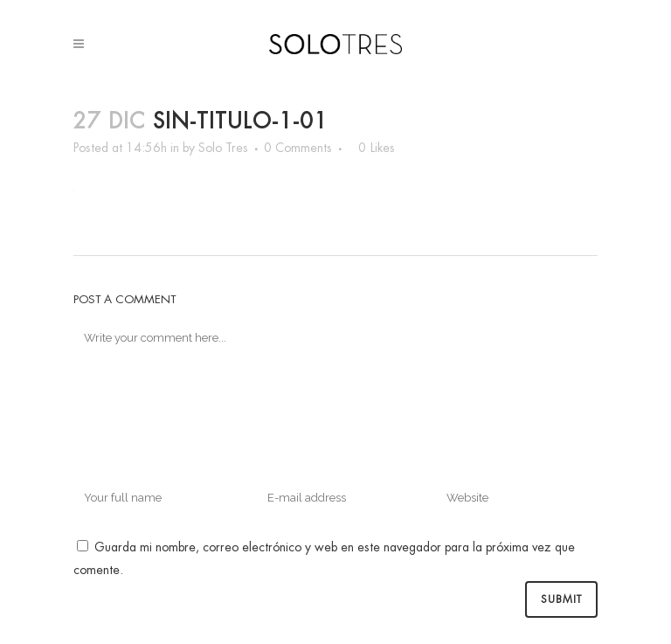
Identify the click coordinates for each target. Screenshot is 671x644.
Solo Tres (223, 148)
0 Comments (298, 148)
